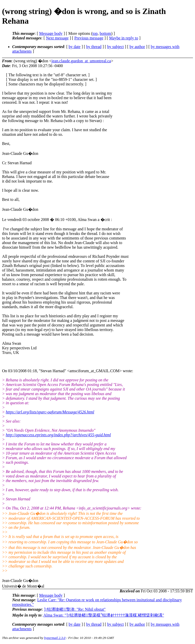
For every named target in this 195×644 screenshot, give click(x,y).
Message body (51, 33)
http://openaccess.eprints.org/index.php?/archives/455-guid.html (58, 435)
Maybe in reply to (124, 38)
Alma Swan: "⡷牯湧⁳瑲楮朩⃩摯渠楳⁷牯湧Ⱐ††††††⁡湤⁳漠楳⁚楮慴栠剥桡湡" (104, 615)
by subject (115, 47)
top (95, 33)
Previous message (89, 38)
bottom (105, 33)
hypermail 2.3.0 (55, 638)
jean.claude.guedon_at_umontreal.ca (81, 61)
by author (137, 47)
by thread (94, 47)
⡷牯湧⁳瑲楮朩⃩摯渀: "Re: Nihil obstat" (75, 609)
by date (75, 47)
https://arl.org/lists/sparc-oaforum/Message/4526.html (50, 412)
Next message (57, 38)
